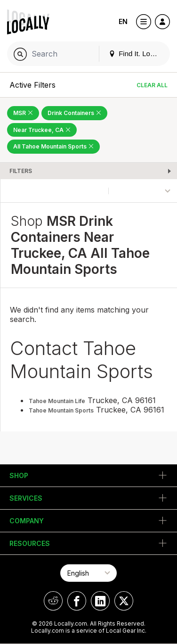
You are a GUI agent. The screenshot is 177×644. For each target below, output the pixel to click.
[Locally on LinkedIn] (100, 601)
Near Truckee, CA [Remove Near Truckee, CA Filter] (42, 130)
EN (123, 21)
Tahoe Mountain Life (57, 401)
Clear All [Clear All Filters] (152, 85)
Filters (21, 171)
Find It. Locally (137, 54)
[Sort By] (143, 191)
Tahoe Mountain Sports (61, 410)
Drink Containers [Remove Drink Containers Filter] (74, 113)
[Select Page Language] (88, 573)
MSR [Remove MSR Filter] (23, 113)
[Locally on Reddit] (53, 601)
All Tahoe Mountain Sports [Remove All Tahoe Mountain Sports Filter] (53, 146)
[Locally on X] (124, 601)
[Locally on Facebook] (77, 601)
